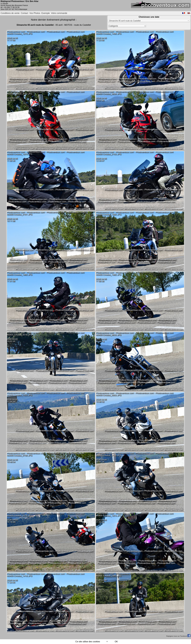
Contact (25, 13)
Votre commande (59, 13)
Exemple (46, 13)
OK (116, 642)
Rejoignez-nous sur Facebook (178, 636)
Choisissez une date (149, 17)
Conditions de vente (10, 13)
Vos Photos (35, 13)
